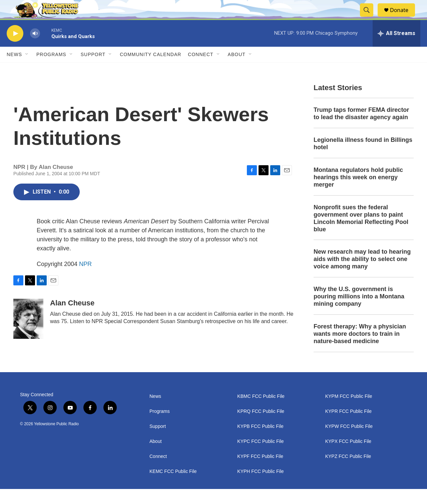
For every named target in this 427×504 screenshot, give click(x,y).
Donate (403, 18)
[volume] (35, 49)
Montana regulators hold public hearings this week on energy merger (358, 192)
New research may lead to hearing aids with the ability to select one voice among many (362, 274)
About (156, 456)
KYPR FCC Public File (348, 426)
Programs (51, 69)
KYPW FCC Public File (349, 441)
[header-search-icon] (370, 18)
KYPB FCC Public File (260, 441)
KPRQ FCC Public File (261, 426)
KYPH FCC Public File (260, 486)
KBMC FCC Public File (261, 411)
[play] (15, 49)
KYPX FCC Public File (348, 456)
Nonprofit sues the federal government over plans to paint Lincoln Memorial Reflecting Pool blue (361, 233)
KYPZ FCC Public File (348, 471)
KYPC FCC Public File (260, 456)
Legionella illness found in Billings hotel (363, 159)
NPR (85, 279)
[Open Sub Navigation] (27, 69)
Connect (200, 69)
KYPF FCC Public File (260, 471)
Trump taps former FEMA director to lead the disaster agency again (361, 129)
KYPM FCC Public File (349, 411)
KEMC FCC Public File (173, 486)
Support (93, 69)
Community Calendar (150, 69)
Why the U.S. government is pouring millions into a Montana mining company (359, 311)
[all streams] (396, 48)
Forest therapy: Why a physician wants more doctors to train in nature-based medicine (360, 349)
